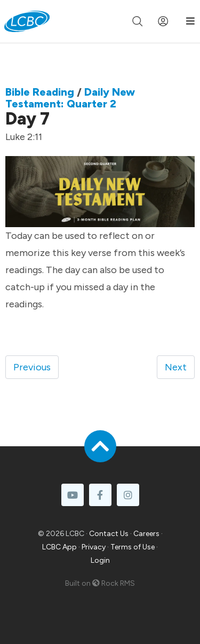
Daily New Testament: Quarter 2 (70, 98)
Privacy (94, 547)
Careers (146, 534)
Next (176, 367)
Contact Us (109, 534)
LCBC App (59, 547)
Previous (32, 367)
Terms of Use (133, 547)
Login (100, 560)
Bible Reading (40, 92)
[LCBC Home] (27, 21)
